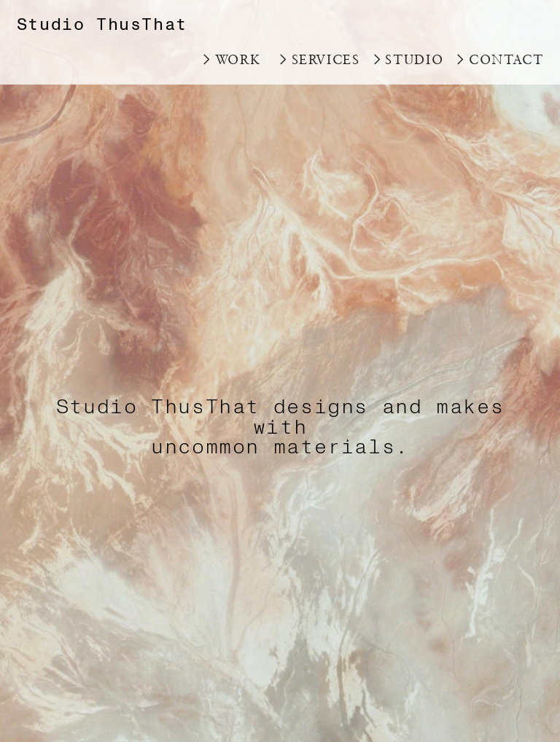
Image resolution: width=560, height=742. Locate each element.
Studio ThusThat (102, 25)
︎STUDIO (407, 59)
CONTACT (506, 59)
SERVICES (326, 59)
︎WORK (230, 59)
